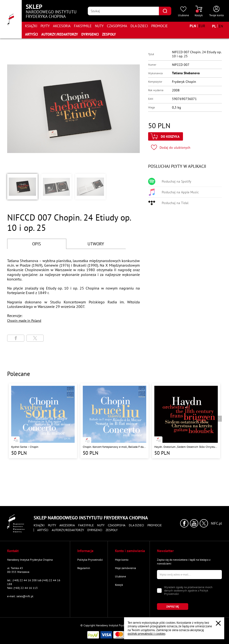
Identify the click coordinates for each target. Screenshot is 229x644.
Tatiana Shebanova (186, 73)
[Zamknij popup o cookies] (218, 623)
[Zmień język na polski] (214, 26)
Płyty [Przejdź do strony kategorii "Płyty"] (45, 26)
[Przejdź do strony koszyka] (199, 11)
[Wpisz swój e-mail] (190, 575)
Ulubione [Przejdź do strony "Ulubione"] (120, 576)
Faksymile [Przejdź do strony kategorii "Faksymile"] (83, 26)
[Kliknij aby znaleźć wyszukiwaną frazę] (165, 11)
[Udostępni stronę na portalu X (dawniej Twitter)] (35, 338)
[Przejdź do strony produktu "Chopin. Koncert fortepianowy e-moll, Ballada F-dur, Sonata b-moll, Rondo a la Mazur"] (114, 421)
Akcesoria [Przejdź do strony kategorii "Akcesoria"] (62, 26)
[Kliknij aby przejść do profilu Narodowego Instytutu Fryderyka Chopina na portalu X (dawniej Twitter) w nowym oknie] (204, 523)
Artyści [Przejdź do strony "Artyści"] (31, 34)
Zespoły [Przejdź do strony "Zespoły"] (109, 34)
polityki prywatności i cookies (146, 634)
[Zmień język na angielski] (221, 26)
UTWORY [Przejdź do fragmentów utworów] (96, 244)
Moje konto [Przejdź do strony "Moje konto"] (122, 560)
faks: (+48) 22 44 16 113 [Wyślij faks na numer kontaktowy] (22, 588)
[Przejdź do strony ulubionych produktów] (183, 11)
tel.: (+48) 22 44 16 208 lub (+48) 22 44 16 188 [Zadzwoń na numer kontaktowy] (34, 582)
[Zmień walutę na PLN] (193, 26)
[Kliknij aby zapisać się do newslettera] (173, 607)
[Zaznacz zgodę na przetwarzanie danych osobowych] (159, 591)
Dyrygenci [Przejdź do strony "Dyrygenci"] (90, 34)
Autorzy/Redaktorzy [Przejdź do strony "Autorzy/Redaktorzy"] (60, 34)
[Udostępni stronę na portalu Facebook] (16, 338)
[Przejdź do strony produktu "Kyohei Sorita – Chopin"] (43, 421)
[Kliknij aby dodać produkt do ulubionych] (171, 147)
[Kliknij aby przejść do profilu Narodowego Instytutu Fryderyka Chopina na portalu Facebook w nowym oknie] (184, 523)
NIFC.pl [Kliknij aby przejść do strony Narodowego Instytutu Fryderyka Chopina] (216, 523)
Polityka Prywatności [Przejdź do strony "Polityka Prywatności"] (90, 560)
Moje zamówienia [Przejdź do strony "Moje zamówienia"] (125, 568)
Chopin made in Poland (24, 321)
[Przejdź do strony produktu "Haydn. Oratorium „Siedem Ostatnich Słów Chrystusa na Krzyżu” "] (186, 421)
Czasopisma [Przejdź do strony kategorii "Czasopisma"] (117, 26)
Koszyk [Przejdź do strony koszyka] (119, 585)
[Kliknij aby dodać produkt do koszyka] (166, 136)
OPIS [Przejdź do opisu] (37, 244)
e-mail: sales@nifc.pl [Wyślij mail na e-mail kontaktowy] (20, 596)
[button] (22, 187)
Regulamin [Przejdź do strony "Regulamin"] (84, 568)
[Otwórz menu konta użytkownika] (216, 11)
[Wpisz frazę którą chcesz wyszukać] (123, 11)
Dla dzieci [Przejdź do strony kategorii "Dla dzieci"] (139, 26)
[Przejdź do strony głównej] (11, 19)
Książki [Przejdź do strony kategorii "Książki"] (31, 26)
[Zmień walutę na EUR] (202, 26)
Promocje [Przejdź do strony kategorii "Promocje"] (159, 26)
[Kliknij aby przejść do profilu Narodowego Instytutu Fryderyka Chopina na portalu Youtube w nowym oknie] (194, 523)
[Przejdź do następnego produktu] (219, 419)
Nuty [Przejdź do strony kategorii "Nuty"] (99, 26)
